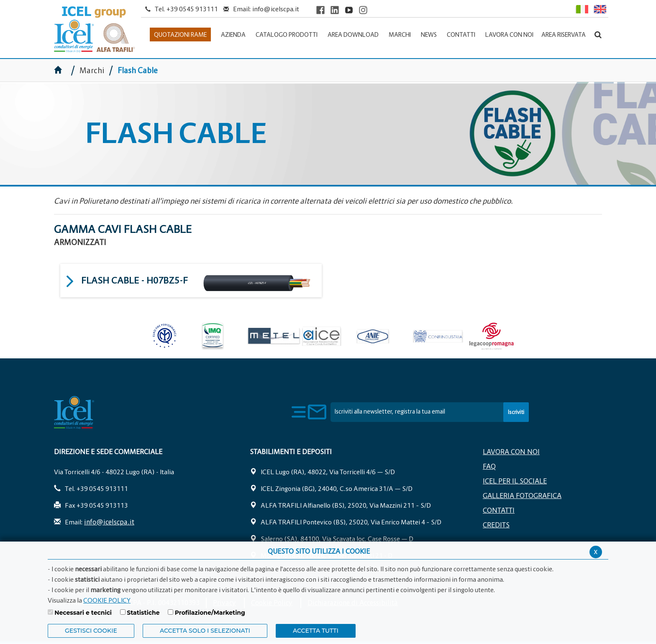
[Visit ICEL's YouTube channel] (349, 10)
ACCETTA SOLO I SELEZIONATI (205, 631)
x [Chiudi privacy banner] (596, 551)
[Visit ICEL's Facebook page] (320, 10)
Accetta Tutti (316, 631)
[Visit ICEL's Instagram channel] (363, 10)
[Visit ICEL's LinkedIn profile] (335, 10)
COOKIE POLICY (107, 600)
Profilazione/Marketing (210, 613)
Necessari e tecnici (83, 613)
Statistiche (143, 613)
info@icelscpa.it (276, 9)
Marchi (92, 70)
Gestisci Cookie (91, 631)
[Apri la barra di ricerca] (598, 34)
